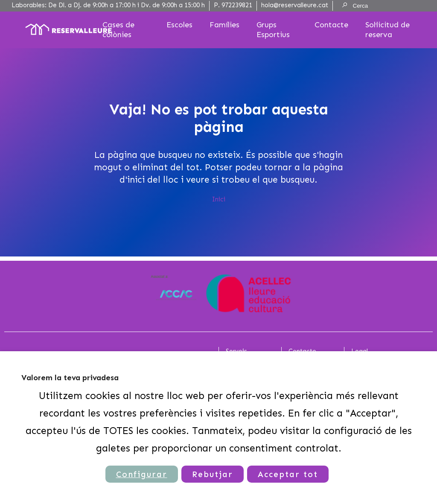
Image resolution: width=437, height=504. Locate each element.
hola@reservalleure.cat (295, 5)
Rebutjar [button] (213, 474)
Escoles (179, 25)
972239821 (237, 5)
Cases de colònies (118, 30)
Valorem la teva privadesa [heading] (70, 378)
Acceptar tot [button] (288, 474)
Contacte (331, 25)
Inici (219, 199)
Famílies (224, 25)
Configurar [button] (142, 474)
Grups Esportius (273, 30)
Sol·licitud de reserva (387, 30)
